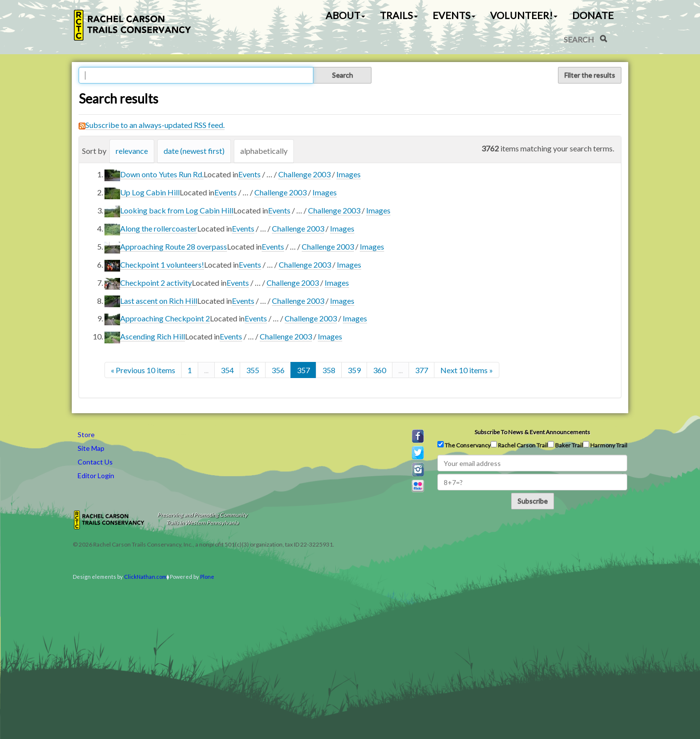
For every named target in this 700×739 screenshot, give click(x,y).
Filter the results (590, 75)
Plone (207, 577)
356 (278, 370)
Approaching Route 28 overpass (174, 246)
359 (354, 370)
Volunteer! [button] (524, 15)
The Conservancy (464, 445)
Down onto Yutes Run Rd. (162, 174)
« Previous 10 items (143, 370)
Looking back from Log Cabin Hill (177, 210)
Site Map (91, 448)
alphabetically (264, 151)
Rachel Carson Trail (519, 445)
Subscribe (533, 501)
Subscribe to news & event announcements (532, 432)
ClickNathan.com (145, 577)
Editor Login (96, 475)
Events (249, 174)
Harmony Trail (605, 445)
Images (349, 174)
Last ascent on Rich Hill (159, 301)
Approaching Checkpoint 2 (165, 318)
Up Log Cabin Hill (150, 192)
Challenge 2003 (304, 174)
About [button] (345, 15)
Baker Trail (565, 445)
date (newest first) (194, 151)
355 (253, 370)
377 (422, 370)
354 (227, 370)
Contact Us (95, 462)
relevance (132, 151)
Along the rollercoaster (159, 228)
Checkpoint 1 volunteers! (162, 264)
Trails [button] (399, 15)
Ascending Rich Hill (153, 336)
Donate (593, 15)
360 (380, 370)
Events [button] (454, 15)
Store (86, 434)
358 (329, 370)
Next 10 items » (467, 370)
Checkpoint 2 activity (156, 283)
